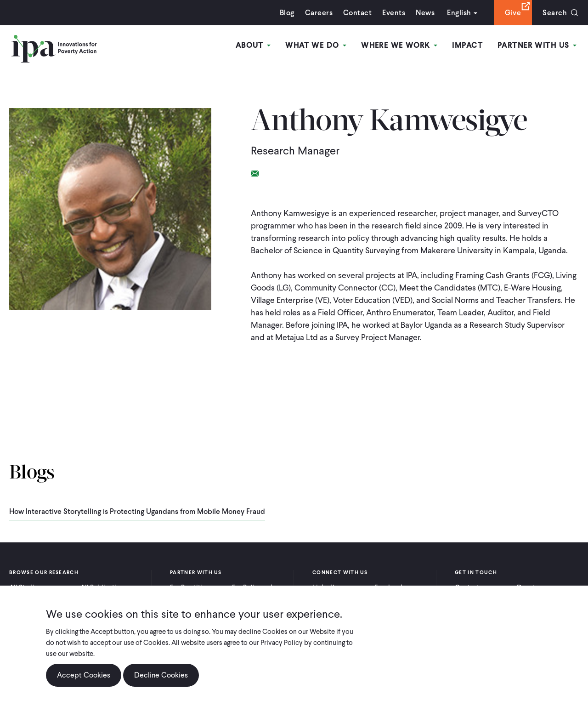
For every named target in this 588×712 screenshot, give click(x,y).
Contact (357, 13)
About (253, 45)
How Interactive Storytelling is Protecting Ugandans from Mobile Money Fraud (137, 511)
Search (555, 13)
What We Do (316, 45)
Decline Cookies (161, 675)
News (425, 13)
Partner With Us (537, 45)
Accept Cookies (84, 675)
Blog (287, 13)
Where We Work (399, 45)
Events (394, 13)
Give (513, 13)
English (459, 13)
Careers (319, 13)
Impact (467, 45)
